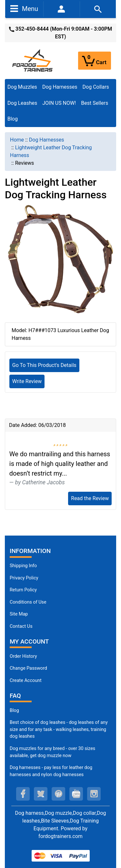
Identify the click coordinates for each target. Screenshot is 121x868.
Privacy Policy (24, 578)
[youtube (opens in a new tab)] (76, 794)
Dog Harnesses (60, 87)
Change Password (28, 668)
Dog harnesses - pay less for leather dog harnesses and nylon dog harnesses (51, 771)
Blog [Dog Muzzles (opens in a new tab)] (14, 710)
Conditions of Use (28, 602)
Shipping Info (23, 566)
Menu (24, 8)
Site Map (19, 614)
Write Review (27, 381)
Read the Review (90, 498)
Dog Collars (96, 87)
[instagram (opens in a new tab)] (94, 794)
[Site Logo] (33, 60)
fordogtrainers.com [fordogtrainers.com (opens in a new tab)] (60, 836)
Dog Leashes (22, 103)
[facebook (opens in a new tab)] (23, 794)
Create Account (26, 681)
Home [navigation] (17, 140)
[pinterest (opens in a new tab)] (58, 794)
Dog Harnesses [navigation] (47, 140)
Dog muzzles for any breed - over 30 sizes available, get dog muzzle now (52, 752)
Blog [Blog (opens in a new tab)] (13, 119)
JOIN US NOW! (59, 103)
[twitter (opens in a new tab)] (41, 794)
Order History (23, 656)
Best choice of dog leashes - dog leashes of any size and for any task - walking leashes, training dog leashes (59, 729)
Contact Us (21, 626)
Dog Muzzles (22, 87)
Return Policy (23, 590)
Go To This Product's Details (44, 365)
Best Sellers (95, 103)
